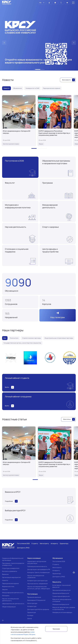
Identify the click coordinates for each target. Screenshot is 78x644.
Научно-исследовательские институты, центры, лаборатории (39, 588)
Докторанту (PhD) (59, 577)
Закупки (5, 589)
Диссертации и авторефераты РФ (39, 569)
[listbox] (42, 3)
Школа (30, 618)
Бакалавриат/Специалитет (36, 600)
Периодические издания (10, 583)
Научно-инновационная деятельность (10, 600)
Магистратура (32, 603)
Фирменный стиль (8, 586)
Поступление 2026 (59, 561)
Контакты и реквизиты (10, 571)
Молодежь (6, 596)
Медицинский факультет (61, 604)
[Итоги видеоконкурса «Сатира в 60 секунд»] (19, 120)
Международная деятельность (13, 593)
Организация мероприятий (11, 577)
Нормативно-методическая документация (37, 562)
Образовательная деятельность (13, 604)
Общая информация (9, 607)
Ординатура (32, 612)
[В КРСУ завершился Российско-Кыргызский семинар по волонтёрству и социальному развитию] (55, 120)
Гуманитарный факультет (61, 596)
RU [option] (40, 3)
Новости (5, 580)
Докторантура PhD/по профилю (38, 609)
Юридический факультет (61, 593)
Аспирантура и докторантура (37, 581)
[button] (34, 69)
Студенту (56, 564)
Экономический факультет (62, 590)
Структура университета (11, 568)
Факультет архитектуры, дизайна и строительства (64, 608)
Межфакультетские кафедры (62, 612)
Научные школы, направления (37, 584)
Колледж (30, 615)
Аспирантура (32, 606)
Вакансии (5, 574)
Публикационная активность (37, 566)
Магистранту (57, 567)
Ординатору (57, 573)
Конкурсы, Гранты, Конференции (38, 572)
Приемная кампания (34, 597)
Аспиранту (56, 570)
